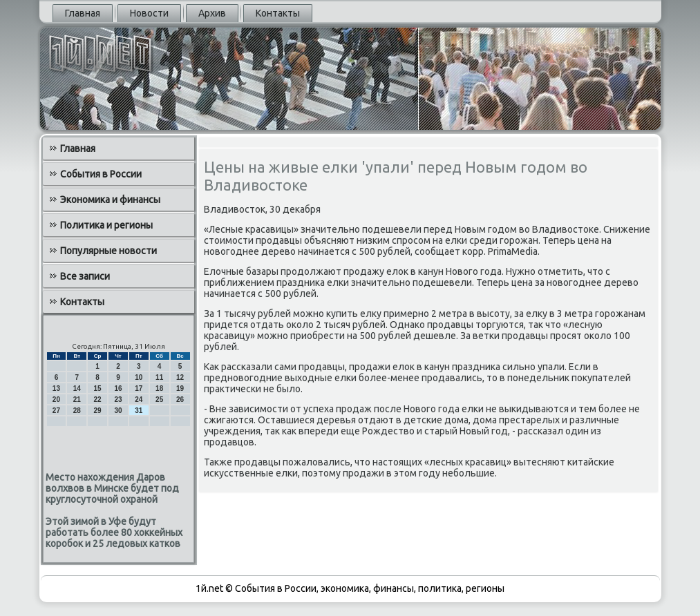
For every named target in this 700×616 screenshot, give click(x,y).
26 (180, 400)
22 (98, 400)
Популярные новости (108, 251)
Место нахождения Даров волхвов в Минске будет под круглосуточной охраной (112, 488)
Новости (149, 13)
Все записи (85, 276)
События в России (101, 174)
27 (56, 411)
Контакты (278, 13)
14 (77, 388)
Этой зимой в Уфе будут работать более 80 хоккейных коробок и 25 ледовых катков (114, 532)
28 (77, 411)
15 (98, 388)
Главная (83, 13)
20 (56, 400)
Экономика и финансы (110, 200)
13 (56, 388)
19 (180, 388)
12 (180, 377)
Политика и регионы (106, 225)
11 (159, 377)
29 (98, 411)
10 (139, 377)
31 (139, 411)
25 (159, 400)
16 (118, 388)
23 (118, 400)
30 (118, 411)
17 (139, 388)
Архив (212, 13)
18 (159, 388)
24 (139, 400)
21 (77, 400)
